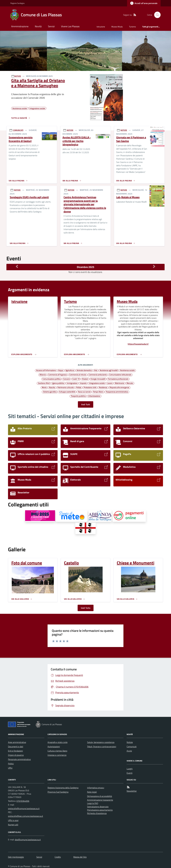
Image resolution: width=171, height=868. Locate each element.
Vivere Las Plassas (70, 26)
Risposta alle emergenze (119, 387)
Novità (38, 26)
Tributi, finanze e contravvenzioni (102, 746)
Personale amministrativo (19, 759)
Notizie (130, 742)
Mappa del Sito (80, 857)
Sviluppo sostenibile (67, 392)
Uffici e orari (13, 820)
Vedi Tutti (86, 404)
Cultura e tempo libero (57, 751)
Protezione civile (90, 387)
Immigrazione (72, 383)
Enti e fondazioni (15, 751)
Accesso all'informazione (46, 370)
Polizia (79, 387)
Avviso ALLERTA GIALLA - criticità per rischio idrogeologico (77, 141)
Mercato (130, 383)
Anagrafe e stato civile (58, 742)
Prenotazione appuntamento (100, 810)
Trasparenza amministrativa (117, 392)
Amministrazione (20, 26)
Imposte (83, 383)
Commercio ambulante (98, 375)
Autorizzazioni (54, 746)
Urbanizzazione (94, 396)
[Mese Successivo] (154, 266)
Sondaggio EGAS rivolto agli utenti (29, 197)
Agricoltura (70, 370)
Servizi (51, 26)
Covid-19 (76, 379)
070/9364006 (23, 801)
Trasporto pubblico (78, 396)
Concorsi (66, 379)
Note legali (92, 792)
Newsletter (132, 791)
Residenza (103, 387)
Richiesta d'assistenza (97, 813)
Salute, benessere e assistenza (101, 742)
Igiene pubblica (58, 383)
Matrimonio (119, 383)
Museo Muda (117, 27)
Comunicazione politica (52, 379)
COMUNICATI (18, 130)
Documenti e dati (16, 746)
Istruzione (101, 27)
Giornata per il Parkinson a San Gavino (131, 139)
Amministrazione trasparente (100, 800)
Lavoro (110, 383)
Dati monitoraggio (16, 857)
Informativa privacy (96, 788)
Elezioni (85, 379)
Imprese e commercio (57, 755)
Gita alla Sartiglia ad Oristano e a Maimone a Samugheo (38, 83)
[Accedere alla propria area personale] (144, 3)
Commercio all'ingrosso (58, 375)
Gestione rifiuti (44, 383)
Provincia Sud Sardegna (58, 792)
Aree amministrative (17, 742)
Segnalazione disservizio (98, 807)
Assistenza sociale (127, 370)
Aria (96, 370)
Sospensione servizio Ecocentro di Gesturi (21, 139)
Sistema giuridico (50, 392)
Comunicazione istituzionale (120, 375)
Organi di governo (16, 755)
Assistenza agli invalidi (109, 370)
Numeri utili (13, 825)
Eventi (130, 773)
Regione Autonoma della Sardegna (63, 788)
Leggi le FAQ (93, 803)
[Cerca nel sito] (156, 15)
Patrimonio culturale (66, 387)
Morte (44, 387)
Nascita (52, 387)
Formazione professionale (118, 379)
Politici (11, 764)
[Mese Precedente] (17, 266)
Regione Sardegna (17, 3)
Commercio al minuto (78, 375)
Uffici (10, 768)
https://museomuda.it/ (138, 344)
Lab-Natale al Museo (128, 197)
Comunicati (132, 746)
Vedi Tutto (86, 608)
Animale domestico (84, 370)
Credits (58, 857)
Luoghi (130, 769)
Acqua (61, 370)
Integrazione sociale (97, 383)
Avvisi (129, 751)
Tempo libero (98, 392)
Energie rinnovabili (98, 379)
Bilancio (43, 375)
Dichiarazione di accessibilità (100, 796)
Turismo (132, 27)
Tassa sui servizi (84, 392)
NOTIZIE (18, 76)
